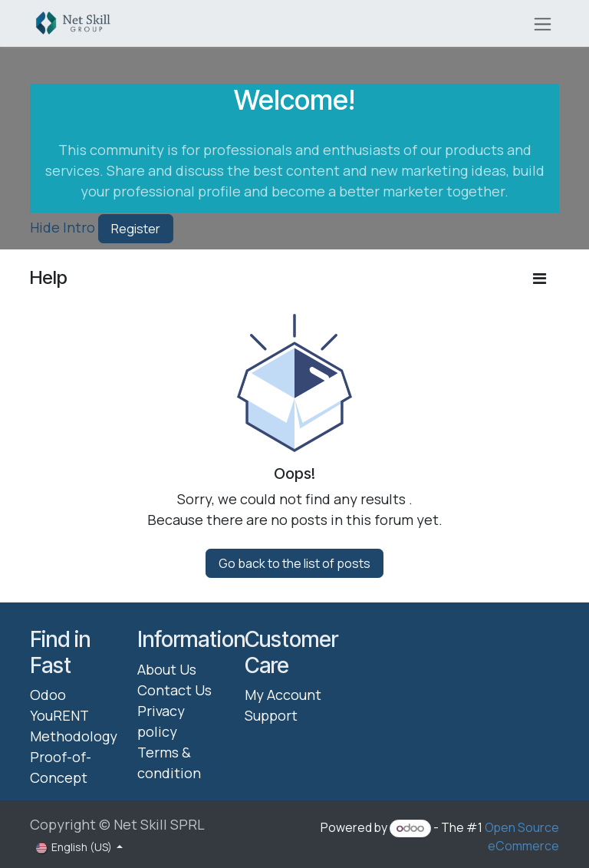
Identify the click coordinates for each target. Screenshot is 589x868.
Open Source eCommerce (522, 837)
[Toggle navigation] (543, 23)
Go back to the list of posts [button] (294, 563)
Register (136, 229)
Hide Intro (63, 227)
